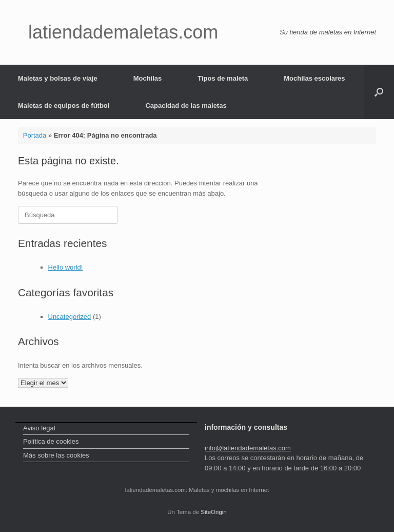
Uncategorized (70, 317)
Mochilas (148, 78)
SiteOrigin (214, 512)
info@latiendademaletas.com (248, 448)
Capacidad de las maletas (186, 106)
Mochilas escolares (314, 78)
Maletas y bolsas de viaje (58, 78)
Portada (35, 135)
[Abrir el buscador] (379, 92)
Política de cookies (51, 441)
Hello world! (66, 267)
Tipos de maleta (223, 78)
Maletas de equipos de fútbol (64, 106)
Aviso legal (39, 428)
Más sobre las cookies (56, 455)
